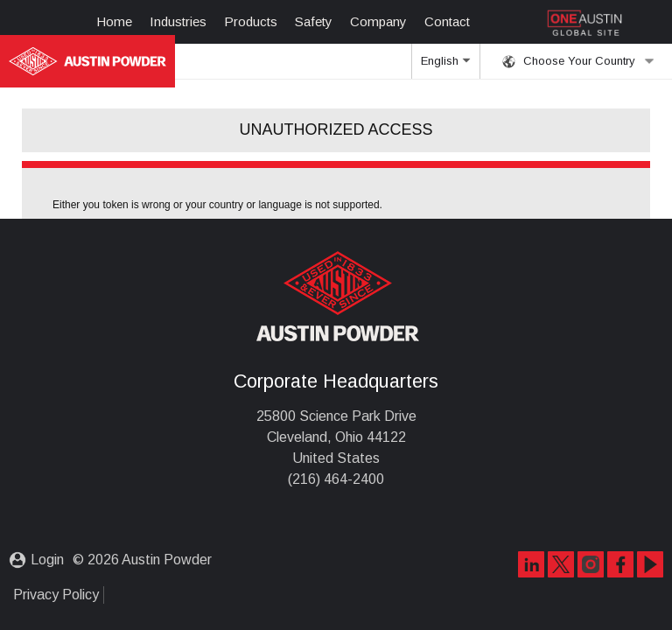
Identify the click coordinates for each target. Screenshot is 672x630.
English (445, 66)
